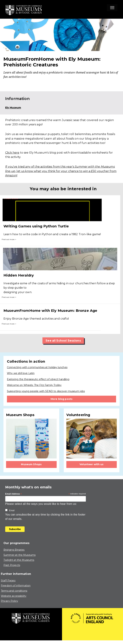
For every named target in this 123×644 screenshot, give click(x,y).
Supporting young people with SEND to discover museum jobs (46, 391)
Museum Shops (31, 464)
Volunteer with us (92, 464)
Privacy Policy (9, 601)
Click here (12, 153)
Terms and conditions (14, 591)
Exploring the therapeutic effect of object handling (38, 379)
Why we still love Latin (21, 373)
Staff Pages (8, 581)
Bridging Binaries (14, 550)
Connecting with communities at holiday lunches (37, 367)
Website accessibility (14, 596)
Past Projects (12, 565)
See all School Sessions (63, 341)
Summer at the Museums (19, 555)
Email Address (14, 494)
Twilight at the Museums (19, 560)
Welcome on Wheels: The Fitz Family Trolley (34, 385)
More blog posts (61, 399)
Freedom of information (16, 586)
